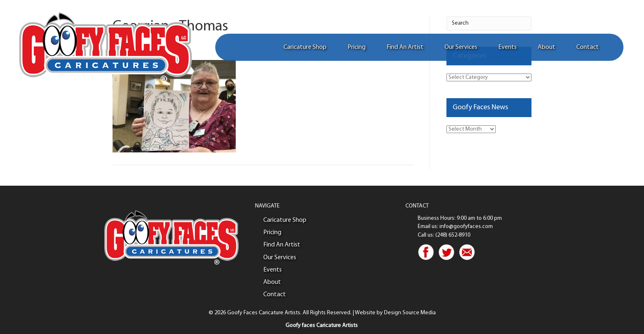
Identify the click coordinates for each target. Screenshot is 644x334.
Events (507, 47)
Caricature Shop (305, 47)
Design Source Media (410, 313)
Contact (588, 47)
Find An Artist (405, 47)
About (546, 47)
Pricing (356, 47)
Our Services (461, 47)
